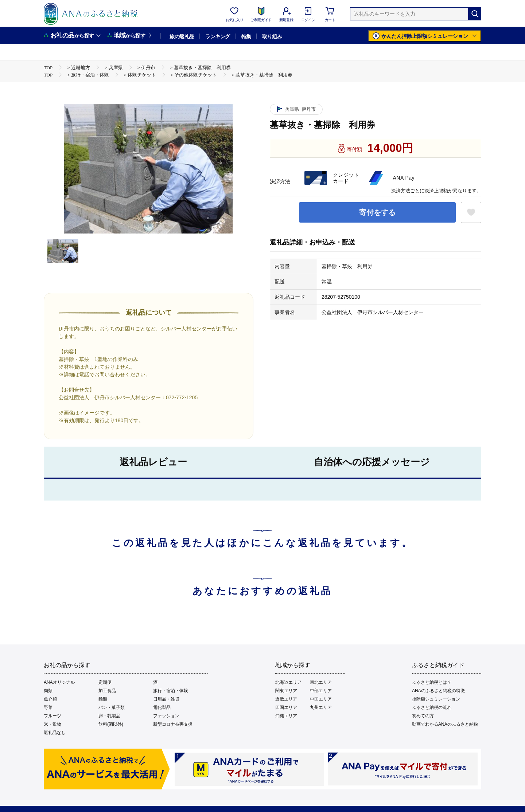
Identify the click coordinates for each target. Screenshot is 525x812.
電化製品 (162, 707)
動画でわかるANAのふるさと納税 (445, 724)
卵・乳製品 (109, 716)
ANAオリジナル (59, 682)
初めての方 (423, 716)
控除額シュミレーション (436, 699)
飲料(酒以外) (111, 724)
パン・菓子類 (112, 707)
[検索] (475, 14)
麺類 (103, 699)
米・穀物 (52, 724)
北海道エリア (288, 682)
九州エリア (321, 707)
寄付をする (377, 212)
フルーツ (52, 716)
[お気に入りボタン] (471, 212)
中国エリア (321, 699)
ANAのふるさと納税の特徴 (438, 691)
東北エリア (321, 682)
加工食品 (107, 691)
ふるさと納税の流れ (432, 707)
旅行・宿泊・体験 (171, 691)
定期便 (105, 682)
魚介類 (50, 699)
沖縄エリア (286, 716)
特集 (246, 36)
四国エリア (286, 707)
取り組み (272, 36)
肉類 (48, 691)
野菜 (48, 707)
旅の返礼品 (182, 36)
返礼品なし (55, 733)
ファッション (166, 716)
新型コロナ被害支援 (173, 724)
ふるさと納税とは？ (432, 682)
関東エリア (286, 691)
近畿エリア (286, 699)
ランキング (217, 36)
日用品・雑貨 (166, 699)
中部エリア (321, 691)
